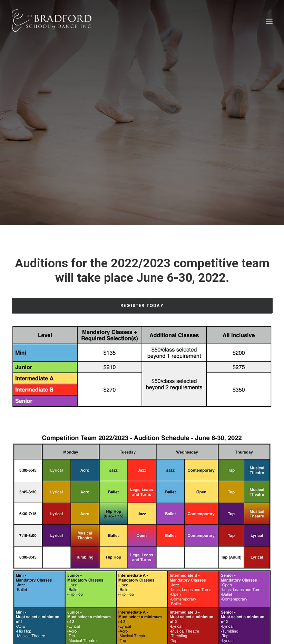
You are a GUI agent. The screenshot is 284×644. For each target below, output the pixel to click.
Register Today (142, 300)
